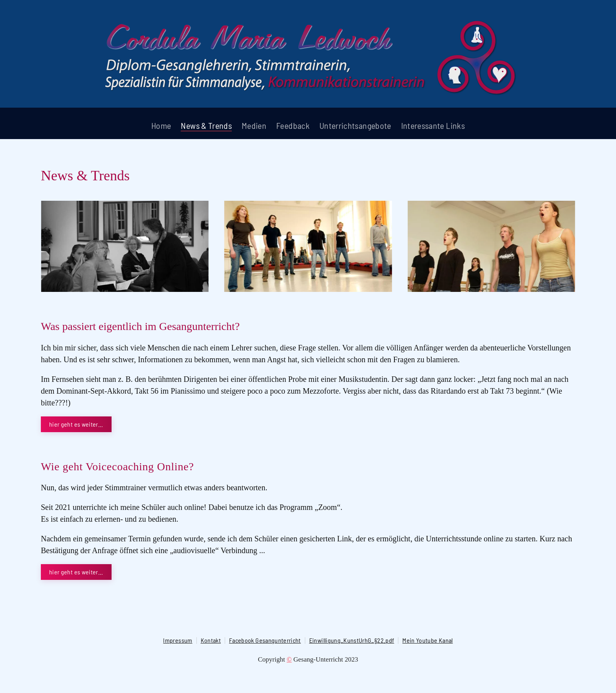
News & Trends (206, 125)
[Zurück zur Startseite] (308, 56)
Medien (254, 125)
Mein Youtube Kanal (427, 640)
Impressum (178, 640)
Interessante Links (433, 125)
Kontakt (211, 640)
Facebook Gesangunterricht (265, 640)
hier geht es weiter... (76, 424)
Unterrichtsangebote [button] (355, 125)
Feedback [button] (293, 125)
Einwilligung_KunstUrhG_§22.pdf (352, 640)
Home (161, 125)
